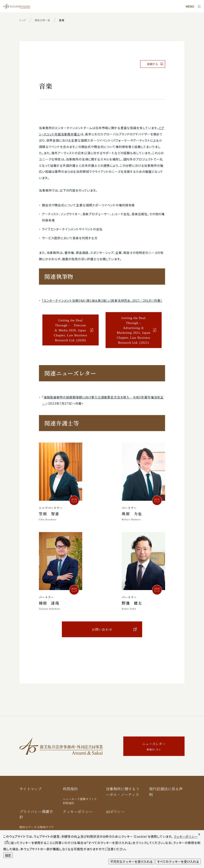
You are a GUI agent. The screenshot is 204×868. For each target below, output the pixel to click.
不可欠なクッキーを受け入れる (132, 862)
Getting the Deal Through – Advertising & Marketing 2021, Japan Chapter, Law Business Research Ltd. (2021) (133, 330)
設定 (8, 855)
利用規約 (70, 789)
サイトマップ (31, 789)
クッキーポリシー (78, 811)
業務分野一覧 (44, 20)
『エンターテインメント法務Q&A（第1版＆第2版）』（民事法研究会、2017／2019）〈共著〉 (102, 300)
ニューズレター (154, 747)
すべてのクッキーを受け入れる (178, 862)
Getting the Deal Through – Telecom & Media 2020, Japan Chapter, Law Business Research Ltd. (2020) (71, 330)
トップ (23, 20)
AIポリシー (115, 811)
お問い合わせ (102, 629)
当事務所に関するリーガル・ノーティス (123, 792)
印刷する (153, 64)
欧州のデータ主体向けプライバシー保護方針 (37, 829)
